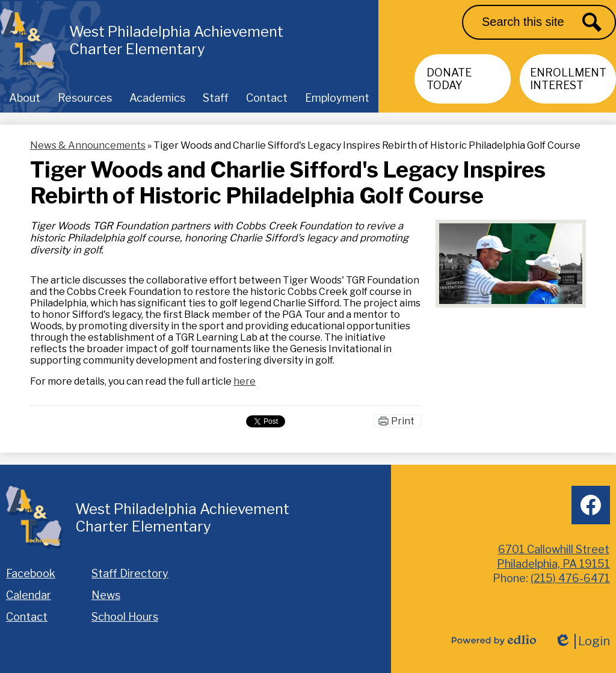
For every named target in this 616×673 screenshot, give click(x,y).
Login (582, 641)
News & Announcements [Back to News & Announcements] (88, 145)
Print (403, 421)
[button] (25, 98)
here (245, 381)
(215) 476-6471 (570, 578)
